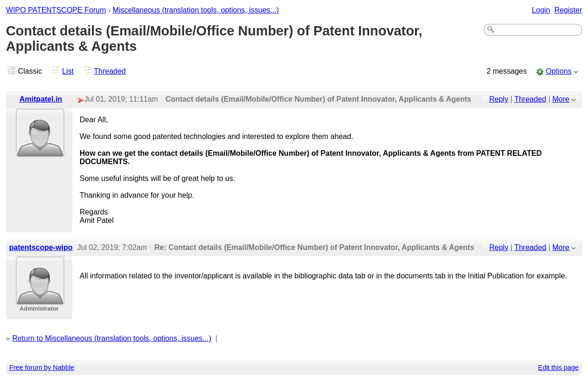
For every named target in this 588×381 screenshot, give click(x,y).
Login (541, 10)
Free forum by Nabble (42, 367)
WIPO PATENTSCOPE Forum (56, 10)
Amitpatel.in (41, 99)
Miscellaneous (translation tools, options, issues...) (196, 10)
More (561, 99)
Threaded (110, 71)
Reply (499, 99)
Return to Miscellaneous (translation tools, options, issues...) (112, 338)
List (68, 71)
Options (559, 71)
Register (568, 10)
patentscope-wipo (41, 247)
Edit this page (558, 367)
